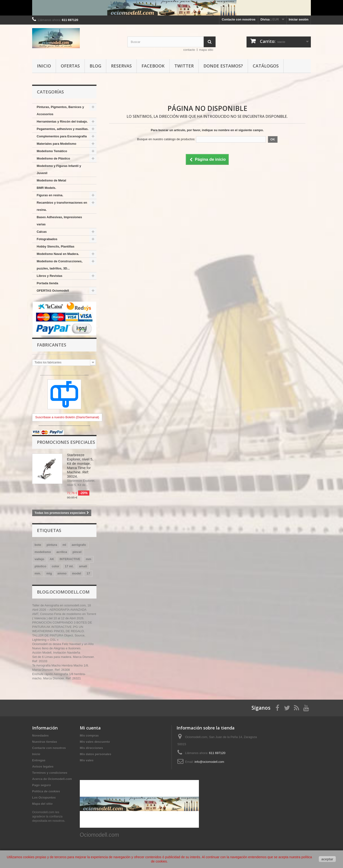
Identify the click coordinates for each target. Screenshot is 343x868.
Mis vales (87, 760)
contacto (189, 50)
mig (49, 573)
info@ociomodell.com (209, 762)
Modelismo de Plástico (53, 158)
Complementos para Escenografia (62, 136)
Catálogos (266, 66)
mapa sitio (206, 50)
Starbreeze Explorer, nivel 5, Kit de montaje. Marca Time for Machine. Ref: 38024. (80, 466)
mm (88, 559)
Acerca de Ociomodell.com (52, 779)
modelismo (43, 552)
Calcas (42, 232)
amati (83, 566)
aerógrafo (79, 545)
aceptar (327, 859)
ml (64, 545)
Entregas (39, 760)
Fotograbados (47, 239)
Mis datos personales (96, 754)
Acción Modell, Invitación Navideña (56, 653)
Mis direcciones (91, 748)
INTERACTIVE (70, 559)
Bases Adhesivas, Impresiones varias (59, 221)
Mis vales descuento (95, 742)
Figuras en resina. (50, 195)
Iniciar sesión (299, 19)
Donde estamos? (223, 66)
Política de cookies (46, 791)
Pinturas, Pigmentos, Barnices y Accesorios (60, 111)
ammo (62, 573)
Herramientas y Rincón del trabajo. (62, 121)
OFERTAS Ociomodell (53, 291)
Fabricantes (52, 345)
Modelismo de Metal (51, 180)
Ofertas (70, 66)
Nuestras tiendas (45, 742)
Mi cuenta (90, 728)
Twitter (184, 66)
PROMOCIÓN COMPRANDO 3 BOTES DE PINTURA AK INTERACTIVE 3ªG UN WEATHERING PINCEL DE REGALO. (62, 627)
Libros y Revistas (50, 276)
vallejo (39, 559)
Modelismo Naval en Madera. (58, 254)
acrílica (62, 552)
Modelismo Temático (52, 151)
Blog (95, 66)
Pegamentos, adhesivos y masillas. (63, 129)
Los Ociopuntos (44, 798)
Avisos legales (43, 767)
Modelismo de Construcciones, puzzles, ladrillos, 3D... (60, 265)
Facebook (153, 66)
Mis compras (89, 736)
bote (38, 545)
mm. (38, 573)
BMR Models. (46, 188)
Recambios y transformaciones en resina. (62, 206)
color (55, 566)
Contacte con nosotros (239, 19)
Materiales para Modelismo (56, 144)
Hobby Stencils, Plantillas (55, 246)
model (76, 573)
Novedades (40, 736)
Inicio (44, 66)
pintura (52, 545)
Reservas (121, 66)
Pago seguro (42, 785)
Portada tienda (47, 283)
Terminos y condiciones (50, 773)
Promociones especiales (66, 442)
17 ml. (69, 566)
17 (88, 573)
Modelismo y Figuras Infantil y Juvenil (59, 169)
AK (52, 559)
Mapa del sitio (42, 804)
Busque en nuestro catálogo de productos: (166, 139)
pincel (77, 552)
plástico (40, 566)
